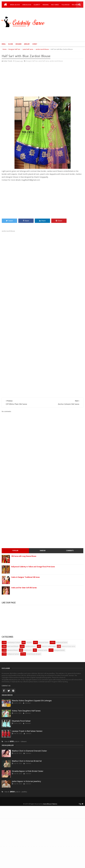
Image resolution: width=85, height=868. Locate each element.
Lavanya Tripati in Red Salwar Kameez (27, 725)
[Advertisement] (21, 74)
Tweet (9, 215)
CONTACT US (6, 680)
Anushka (29, 637)
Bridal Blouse (15, 5)
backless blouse (31, 640)
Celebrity (37, 5)
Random (43, 545)
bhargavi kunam (59, 644)
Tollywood (65, 5)
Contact (35, 38)
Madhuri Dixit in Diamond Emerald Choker (29, 745)
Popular (15, 545)
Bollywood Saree (62, 637)
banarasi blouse (13, 644)
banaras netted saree (49, 640)
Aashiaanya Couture (14, 637)
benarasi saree (42, 644)
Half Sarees (55, 5)
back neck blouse (13, 640)
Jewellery (27, 38)
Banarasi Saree (44, 637)
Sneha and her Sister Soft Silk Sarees (24, 582)
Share (26, 215)
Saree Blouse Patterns (50, 798)
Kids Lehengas (15, 11)
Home (5, 43)
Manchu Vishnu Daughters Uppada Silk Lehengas (32, 695)
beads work (28, 644)
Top (81, 798)
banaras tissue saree (68, 640)
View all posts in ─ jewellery (16, 786)
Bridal (4, 38)
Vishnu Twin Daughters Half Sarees (26, 705)
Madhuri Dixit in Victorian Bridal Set (27, 755)
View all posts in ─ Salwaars (16, 736)
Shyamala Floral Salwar (21, 715)
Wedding (46, 5)
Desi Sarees (18, 38)
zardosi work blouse (42, 43)
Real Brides (76, 5)
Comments (70, 545)
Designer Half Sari (14, 43)
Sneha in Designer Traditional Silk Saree (25, 571)
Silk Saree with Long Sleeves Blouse (24, 550)
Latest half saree (28, 43)
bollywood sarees (13, 648)
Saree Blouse (27, 5)
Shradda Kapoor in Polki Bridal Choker (28, 765)
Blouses (11, 38)
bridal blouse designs (34, 648)
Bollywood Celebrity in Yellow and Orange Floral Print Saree (33, 561)
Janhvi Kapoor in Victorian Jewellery (26, 775)
